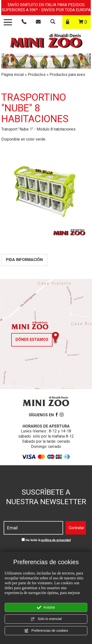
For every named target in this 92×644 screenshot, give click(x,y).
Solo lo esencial (46, 619)
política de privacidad (56, 540)
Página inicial (13, 75)
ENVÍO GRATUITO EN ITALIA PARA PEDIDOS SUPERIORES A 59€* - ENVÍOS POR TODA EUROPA (46, 7)
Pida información (24, 260)
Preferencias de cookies (46, 631)
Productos (37, 75)
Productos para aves (67, 75)
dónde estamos (32, 340)
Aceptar (46, 608)
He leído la (48, 540)
